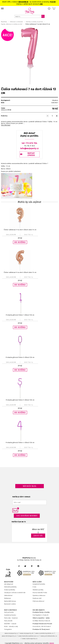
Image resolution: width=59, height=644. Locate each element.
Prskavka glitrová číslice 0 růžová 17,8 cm (20, 357)
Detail (29, 235)
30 (27, 2)
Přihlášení (49, 8)
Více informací (6, 125)
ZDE (41, 4)
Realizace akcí (37, 598)
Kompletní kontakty (39, 584)
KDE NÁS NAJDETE (39, 610)
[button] (20, 242)
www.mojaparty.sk (27, 633)
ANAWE (52, 643)
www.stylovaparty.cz (30, 639)
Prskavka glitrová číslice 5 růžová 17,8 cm (20, 400)
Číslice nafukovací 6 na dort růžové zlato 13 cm (20, 272)
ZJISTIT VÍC (38, 536)
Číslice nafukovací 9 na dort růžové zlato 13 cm (20, 230)
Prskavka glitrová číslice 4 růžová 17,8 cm (20, 443)
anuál (14, 624)
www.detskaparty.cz (9, 636)
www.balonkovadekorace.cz (29, 636)
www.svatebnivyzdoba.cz (45, 633)
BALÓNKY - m (8, 624)
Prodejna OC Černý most (41, 629)
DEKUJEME (22, 2)
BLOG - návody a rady (11, 626)
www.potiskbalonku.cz (49, 636)
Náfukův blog (30, 486)
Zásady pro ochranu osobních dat (15, 593)
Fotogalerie (8, 629)
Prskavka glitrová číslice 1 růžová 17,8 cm (20, 315)
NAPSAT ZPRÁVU (31, 154)
